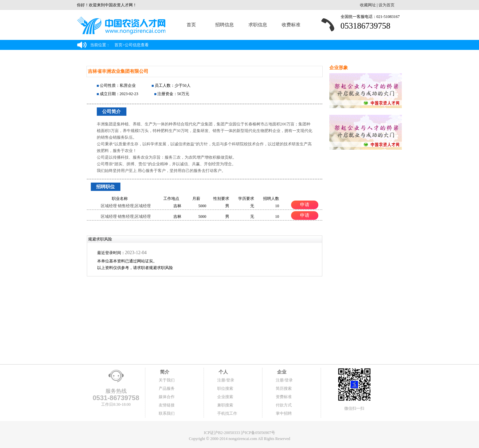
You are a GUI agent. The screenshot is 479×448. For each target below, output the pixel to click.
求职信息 (258, 25)
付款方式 (284, 405)
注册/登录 (226, 380)
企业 (281, 372)
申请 (305, 205)
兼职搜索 (225, 405)
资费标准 (284, 397)
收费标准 (291, 25)
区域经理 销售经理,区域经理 (126, 206)
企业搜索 (225, 397)
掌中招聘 (284, 413)
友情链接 (167, 405)
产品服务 (167, 388)
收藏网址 (368, 5)
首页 (191, 25)
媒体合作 (167, 397)
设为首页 (387, 5)
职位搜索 (225, 388)
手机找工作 (227, 413)
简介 (164, 372)
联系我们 (167, 413)
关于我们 (167, 380)
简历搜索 (284, 388)
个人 (223, 372)
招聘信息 (225, 25)
